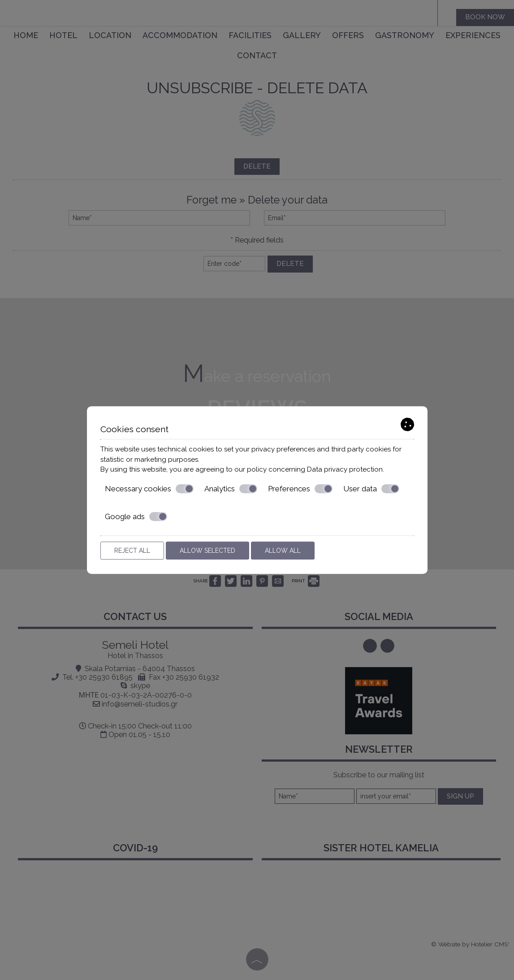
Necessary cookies (149, 489)
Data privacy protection (345, 469)
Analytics (231, 489)
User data (371, 489)
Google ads (136, 516)
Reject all (132, 551)
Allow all (283, 551)
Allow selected (207, 551)
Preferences (300, 489)
